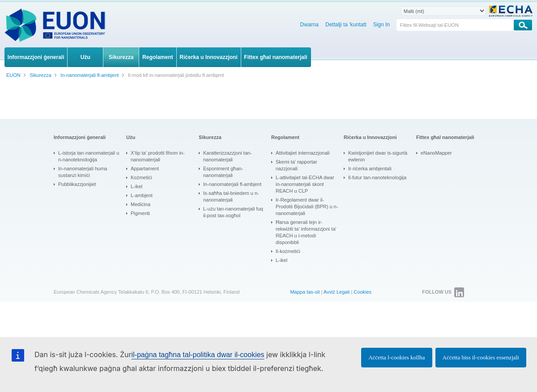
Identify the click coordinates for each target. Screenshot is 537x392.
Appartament (145, 169)
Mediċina (141, 204)
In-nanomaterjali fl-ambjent (232, 184)
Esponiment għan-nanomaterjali (223, 172)
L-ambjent (142, 195)
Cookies (362, 292)
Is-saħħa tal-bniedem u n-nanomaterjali (231, 196)
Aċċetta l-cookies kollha (396, 357)
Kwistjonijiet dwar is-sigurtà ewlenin (378, 156)
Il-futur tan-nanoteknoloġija (377, 177)
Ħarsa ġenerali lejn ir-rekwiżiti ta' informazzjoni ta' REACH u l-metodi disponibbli (306, 232)
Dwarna (309, 25)
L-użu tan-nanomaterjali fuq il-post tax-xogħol (233, 212)
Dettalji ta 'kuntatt (346, 25)
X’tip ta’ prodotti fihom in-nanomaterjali (158, 156)
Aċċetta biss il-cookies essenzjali (481, 357)
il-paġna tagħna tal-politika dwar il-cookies (198, 355)
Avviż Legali (337, 292)
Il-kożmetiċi (288, 251)
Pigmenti (140, 213)
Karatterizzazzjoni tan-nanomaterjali (228, 156)
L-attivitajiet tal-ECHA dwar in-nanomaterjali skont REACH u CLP (305, 184)
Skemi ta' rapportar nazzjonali (296, 165)
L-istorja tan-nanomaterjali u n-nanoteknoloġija (89, 156)
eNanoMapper (436, 153)
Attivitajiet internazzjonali (303, 153)
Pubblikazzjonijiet (77, 184)
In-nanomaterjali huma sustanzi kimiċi (83, 172)
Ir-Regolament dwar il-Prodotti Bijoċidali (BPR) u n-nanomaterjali (307, 207)
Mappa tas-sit (305, 292)
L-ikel (136, 186)
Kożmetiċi (141, 177)
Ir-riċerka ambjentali (370, 169)
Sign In (381, 25)
